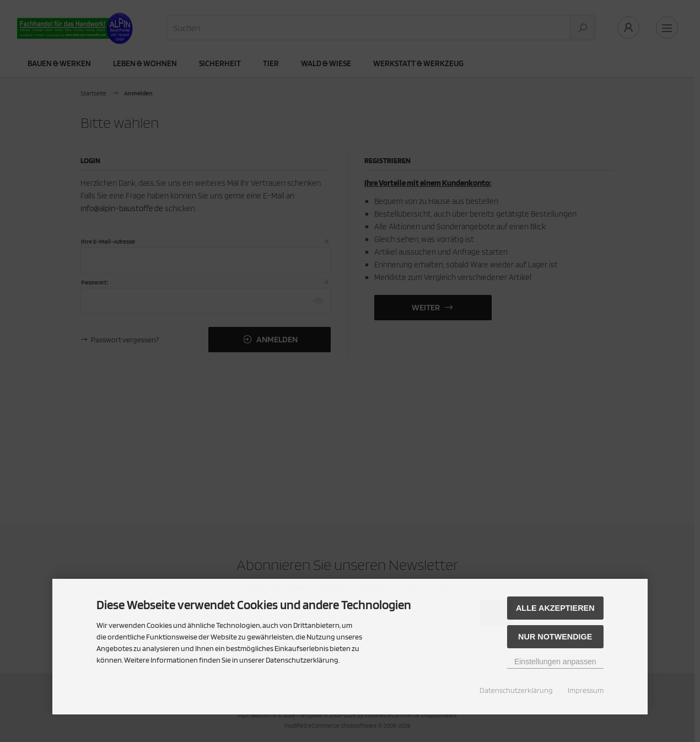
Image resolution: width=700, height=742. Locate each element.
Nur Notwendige (555, 637)
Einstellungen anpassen (555, 662)
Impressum (586, 690)
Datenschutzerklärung (516, 690)
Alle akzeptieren (555, 608)
